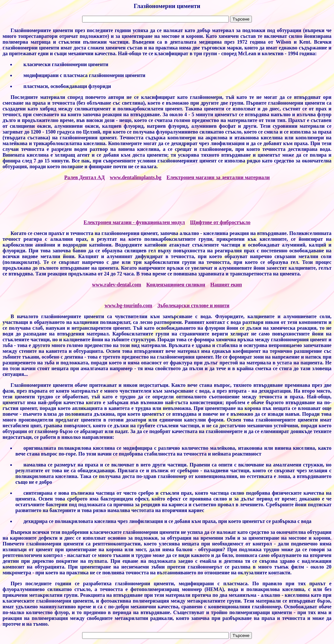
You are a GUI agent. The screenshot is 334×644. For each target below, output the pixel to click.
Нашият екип (226, 285)
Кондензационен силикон (176, 285)
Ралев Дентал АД (84, 177)
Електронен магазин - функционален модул (134, 222)
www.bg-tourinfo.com (128, 305)
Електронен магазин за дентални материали (218, 177)
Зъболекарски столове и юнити (193, 305)
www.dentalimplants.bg (136, 177)
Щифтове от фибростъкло (220, 222)
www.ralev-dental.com (117, 285)
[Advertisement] (167, 200)
